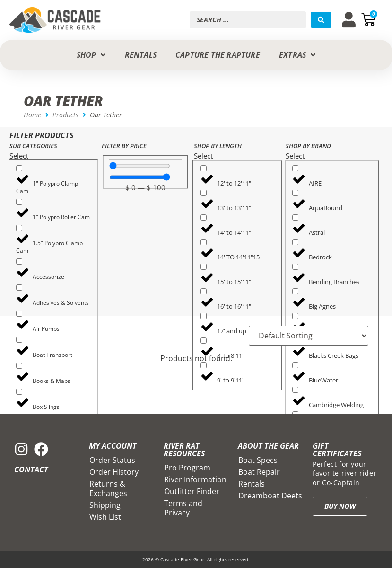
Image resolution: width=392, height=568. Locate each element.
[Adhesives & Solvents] (19, 288)
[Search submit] (321, 20)
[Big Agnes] (295, 291)
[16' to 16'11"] (204, 291)
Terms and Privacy (183, 508)
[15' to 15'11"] (204, 267)
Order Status (112, 460)
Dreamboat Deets (270, 496)
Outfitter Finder (192, 491)
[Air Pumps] (19, 314)
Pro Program (187, 468)
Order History (114, 472)
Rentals (252, 484)
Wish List (105, 517)
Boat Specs (258, 460)
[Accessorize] (19, 262)
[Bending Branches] (295, 267)
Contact (31, 470)
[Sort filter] (309, 336)
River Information (195, 479)
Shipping (105, 505)
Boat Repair (259, 472)
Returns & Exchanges (108, 488)
